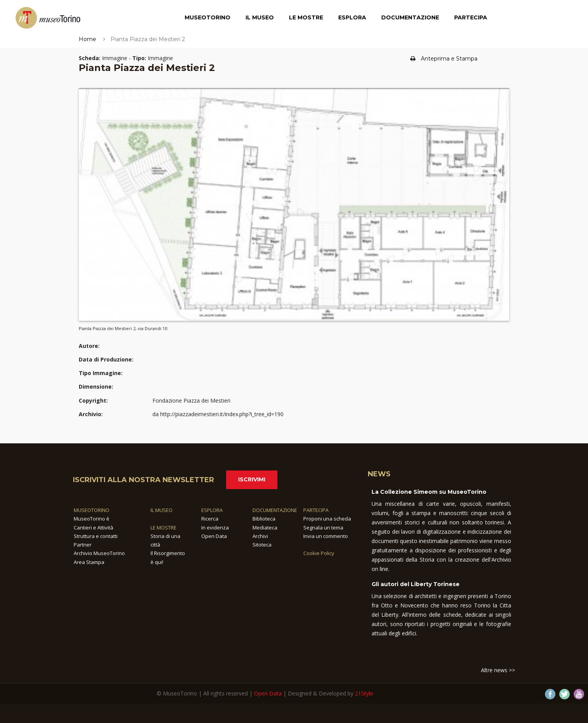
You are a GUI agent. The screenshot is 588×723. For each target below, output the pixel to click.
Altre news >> (498, 670)
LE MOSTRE (163, 528)
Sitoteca (262, 545)
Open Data (214, 536)
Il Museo (260, 17)
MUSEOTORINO (92, 510)
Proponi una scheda (327, 519)
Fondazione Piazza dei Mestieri (191, 400)
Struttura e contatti (96, 536)
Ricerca (210, 519)
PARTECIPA (316, 510)
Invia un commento (326, 536)
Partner (83, 545)
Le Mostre (306, 17)
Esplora (352, 17)
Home (87, 39)
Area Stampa (89, 562)
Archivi (260, 536)
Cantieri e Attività (93, 528)
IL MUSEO (162, 510)
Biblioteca (264, 519)
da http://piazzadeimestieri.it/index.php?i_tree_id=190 (218, 414)
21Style (364, 693)
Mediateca (265, 528)
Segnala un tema (323, 528)
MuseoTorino (208, 17)
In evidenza (215, 528)
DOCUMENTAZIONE (275, 510)
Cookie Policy (319, 553)
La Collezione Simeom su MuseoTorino (429, 492)
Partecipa (471, 17)
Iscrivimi (252, 479)
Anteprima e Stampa (444, 59)
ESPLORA (212, 510)
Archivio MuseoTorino (99, 553)
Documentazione (410, 17)
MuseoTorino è (92, 519)
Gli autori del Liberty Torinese (416, 584)
